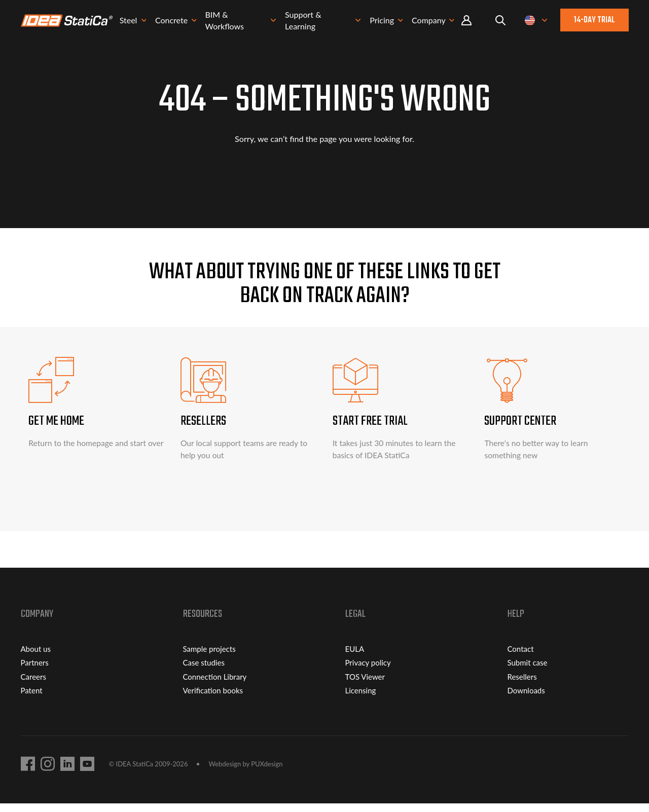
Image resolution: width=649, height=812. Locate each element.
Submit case (528, 671)
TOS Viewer (365, 685)
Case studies (204, 671)
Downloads (526, 699)
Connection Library (215, 685)
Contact (521, 657)
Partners (35, 671)
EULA (355, 657)
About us (36, 657)
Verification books (213, 699)
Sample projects (209, 657)
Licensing (361, 699)
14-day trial (594, 22)
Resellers (522, 685)
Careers (33, 685)
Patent (32, 699)
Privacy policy (368, 671)
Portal (466, 23)
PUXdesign (267, 772)
